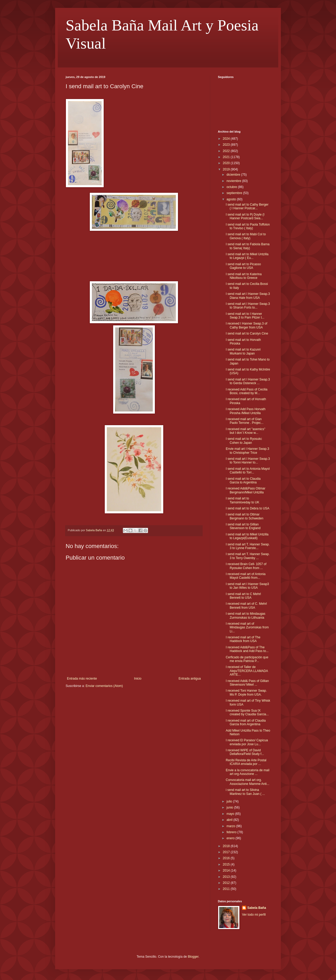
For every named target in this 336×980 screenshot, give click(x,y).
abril (230, 820)
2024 (227, 139)
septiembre (235, 193)
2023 (227, 145)
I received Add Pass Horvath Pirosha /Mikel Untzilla (246, 411)
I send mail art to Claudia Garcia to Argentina (243, 481)
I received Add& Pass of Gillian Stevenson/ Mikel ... (247, 683)
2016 (227, 858)
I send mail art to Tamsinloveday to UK (243, 500)
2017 (227, 852)
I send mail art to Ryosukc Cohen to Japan (244, 441)
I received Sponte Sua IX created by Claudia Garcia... (247, 712)
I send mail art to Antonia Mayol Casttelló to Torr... (248, 471)
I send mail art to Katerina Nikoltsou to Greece (244, 276)
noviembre (234, 181)
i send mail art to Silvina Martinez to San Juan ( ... (245, 792)
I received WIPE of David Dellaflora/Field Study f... (245, 752)
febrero (232, 832)
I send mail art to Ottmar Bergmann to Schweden (245, 516)
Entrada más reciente (82, 679)
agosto (232, 199)
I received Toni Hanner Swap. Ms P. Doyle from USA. (246, 692)
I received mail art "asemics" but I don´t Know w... (246, 431)
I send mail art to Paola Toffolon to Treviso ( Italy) (248, 226)
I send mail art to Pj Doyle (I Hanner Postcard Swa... (245, 216)
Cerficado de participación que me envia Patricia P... (247, 659)
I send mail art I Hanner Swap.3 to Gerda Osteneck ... (248, 381)
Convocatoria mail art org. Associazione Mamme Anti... (248, 782)
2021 (227, 157)
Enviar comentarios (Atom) (104, 686)
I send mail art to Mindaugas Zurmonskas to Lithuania (246, 616)
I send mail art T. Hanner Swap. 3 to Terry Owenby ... (248, 556)
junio (230, 807)
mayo (231, 814)
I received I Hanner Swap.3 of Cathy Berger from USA (246, 325)
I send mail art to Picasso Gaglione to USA (243, 266)
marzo (231, 826)
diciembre (234, 175)
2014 (227, 870)
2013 (227, 877)
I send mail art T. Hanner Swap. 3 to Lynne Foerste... (248, 546)
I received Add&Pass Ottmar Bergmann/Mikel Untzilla (246, 490)
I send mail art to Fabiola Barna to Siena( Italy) (248, 246)
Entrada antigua (190, 679)
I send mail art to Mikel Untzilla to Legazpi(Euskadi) (247, 536)
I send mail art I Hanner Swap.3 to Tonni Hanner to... (248, 461)
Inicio (138, 679)
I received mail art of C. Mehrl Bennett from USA (246, 606)
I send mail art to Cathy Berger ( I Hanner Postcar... (247, 206)
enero (231, 838)
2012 (227, 883)
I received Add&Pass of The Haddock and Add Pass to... (247, 649)
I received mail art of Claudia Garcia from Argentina (246, 722)
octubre (232, 187)
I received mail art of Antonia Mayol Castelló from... (246, 576)
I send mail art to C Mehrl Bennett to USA (243, 596)
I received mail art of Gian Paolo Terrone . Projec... (245, 421)
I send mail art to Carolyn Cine (247, 333)
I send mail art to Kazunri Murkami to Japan (243, 351)
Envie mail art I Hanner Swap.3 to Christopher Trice (247, 451)
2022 (227, 151)
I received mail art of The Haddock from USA (243, 639)
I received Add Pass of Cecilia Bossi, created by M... (247, 391)
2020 (227, 163)
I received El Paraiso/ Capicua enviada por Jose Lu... (247, 742)
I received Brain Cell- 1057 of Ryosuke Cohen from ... (246, 566)
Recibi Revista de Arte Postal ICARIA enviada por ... (246, 762)
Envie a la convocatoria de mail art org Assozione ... (248, 772)
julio (230, 801)
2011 (227, 889)
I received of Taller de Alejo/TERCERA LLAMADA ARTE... (247, 671)
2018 (227, 846)
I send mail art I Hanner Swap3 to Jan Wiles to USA (247, 586)
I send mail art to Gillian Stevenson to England (243, 526)
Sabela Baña (257, 908)
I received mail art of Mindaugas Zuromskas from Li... (247, 627)
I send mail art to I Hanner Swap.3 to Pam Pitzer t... (245, 316)
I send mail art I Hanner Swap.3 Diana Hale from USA (248, 296)
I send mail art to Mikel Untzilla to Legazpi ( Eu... (247, 256)
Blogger (193, 957)
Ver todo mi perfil (254, 915)
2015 (227, 864)
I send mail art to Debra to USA (248, 508)
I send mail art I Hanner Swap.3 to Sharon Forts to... (248, 306)
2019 (227, 169)
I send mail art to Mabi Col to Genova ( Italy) (246, 236)
